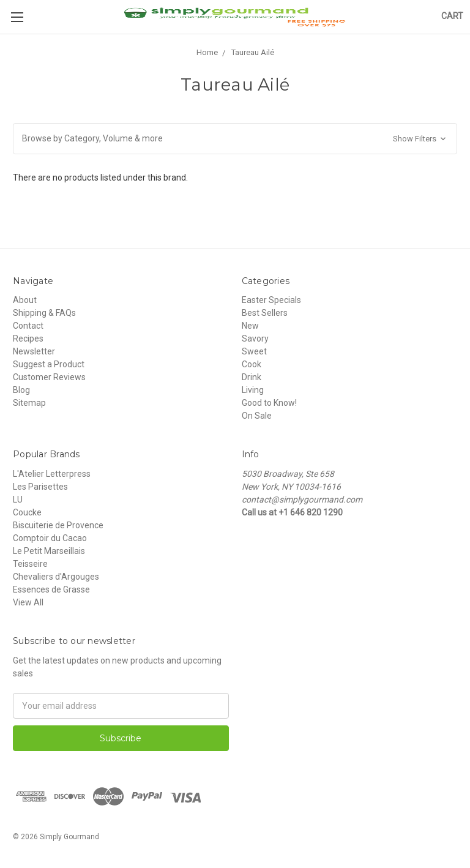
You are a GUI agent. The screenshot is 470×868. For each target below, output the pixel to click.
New (250, 326)
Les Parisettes (40, 487)
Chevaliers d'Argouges (56, 577)
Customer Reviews (49, 377)
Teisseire (30, 564)
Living (253, 390)
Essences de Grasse (51, 589)
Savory (255, 339)
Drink (252, 377)
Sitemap (29, 403)
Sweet (254, 351)
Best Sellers (265, 313)
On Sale (257, 416)
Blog (21, 390)
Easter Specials (271, 300)
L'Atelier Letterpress (52, 474)
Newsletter (34, 351)
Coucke (27, 512)
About (25, 300)
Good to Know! (269, 403)
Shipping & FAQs (44, 313)
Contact (28, 326)
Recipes (28, 339)
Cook (252, 364)
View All (28, 602)
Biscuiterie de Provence (58, 525)
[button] (235, 139)
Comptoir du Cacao (50, 538)
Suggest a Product (49, 364)
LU (18, 499)
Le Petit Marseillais (49, 551)
